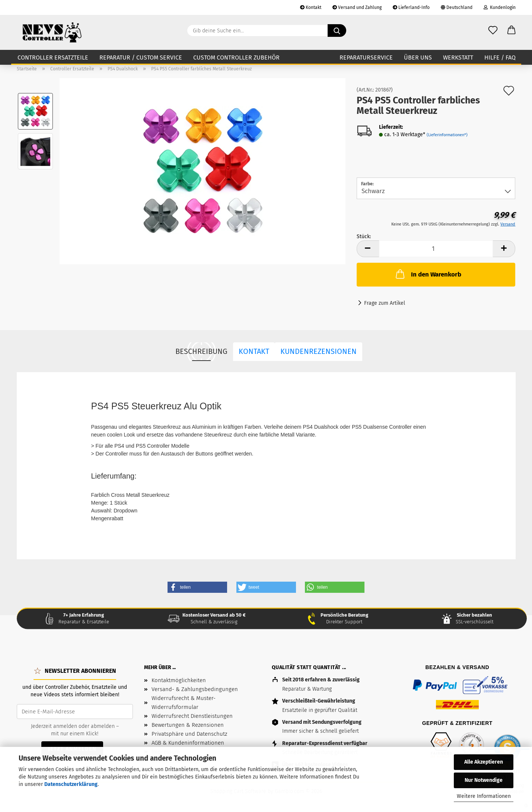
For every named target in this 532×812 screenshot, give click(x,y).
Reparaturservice (366, 57)
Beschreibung (201, 351)
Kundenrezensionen (318, 351)
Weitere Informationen (484, 796)
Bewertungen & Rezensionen (188, 725)
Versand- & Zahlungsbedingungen (195, 689)
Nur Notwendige (484, 780)
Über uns (418, 57)
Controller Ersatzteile (53, 57)
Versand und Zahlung (357, 7)
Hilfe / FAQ (500, 57)
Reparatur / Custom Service (141, 57)
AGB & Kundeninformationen (188, 743)
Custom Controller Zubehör (236, 57)
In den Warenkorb (428, 274)
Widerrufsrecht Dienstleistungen (192, 716)
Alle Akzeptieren (484, 762)
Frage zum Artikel (385, 303)
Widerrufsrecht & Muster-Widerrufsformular (184, 703)
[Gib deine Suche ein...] (337, 31)
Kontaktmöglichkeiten (179, 680)
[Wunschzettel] (493, 31)
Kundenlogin (500, 7)
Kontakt (311, 7)
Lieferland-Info (411, 7)
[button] (512, 31)
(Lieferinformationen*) (447, 135)
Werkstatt (458, 57)
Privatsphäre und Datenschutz (189, 734)
